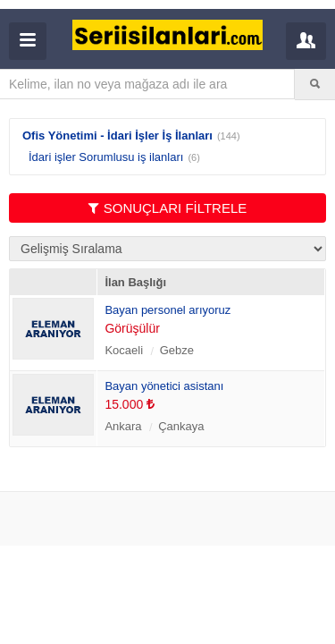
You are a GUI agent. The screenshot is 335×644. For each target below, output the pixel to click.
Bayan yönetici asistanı (164, 386)
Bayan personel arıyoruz (167, 310)
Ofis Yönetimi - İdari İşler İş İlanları (117, 136)
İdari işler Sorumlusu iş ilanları (106, 157)
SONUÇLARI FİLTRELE (168, 208)
